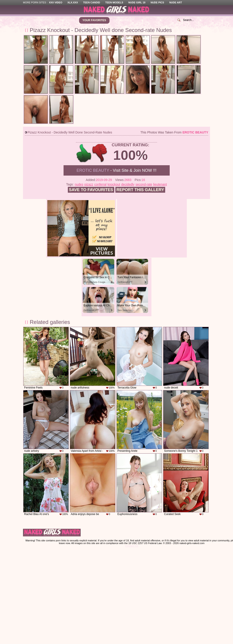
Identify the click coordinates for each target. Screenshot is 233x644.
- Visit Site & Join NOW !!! (116, 170)
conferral (100, 184)
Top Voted (67, 20)
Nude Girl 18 (137, 2)
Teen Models (114, 2)
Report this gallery (140, 190)
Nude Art (176, 2)
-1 (100, 153)
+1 (84, 153)
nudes (79, 184)
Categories (122, 20)
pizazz (89, 184)
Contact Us (132, 546)
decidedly (128, 184)
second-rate (144, 184)
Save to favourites (91, 190)
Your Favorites (94, 20)
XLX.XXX (73, 2)
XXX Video (56, 2)
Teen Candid (92, 2)
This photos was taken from (174, 132)
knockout (114, 184)
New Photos (43, 20)
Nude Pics (157, 2)
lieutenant (160, 184)
